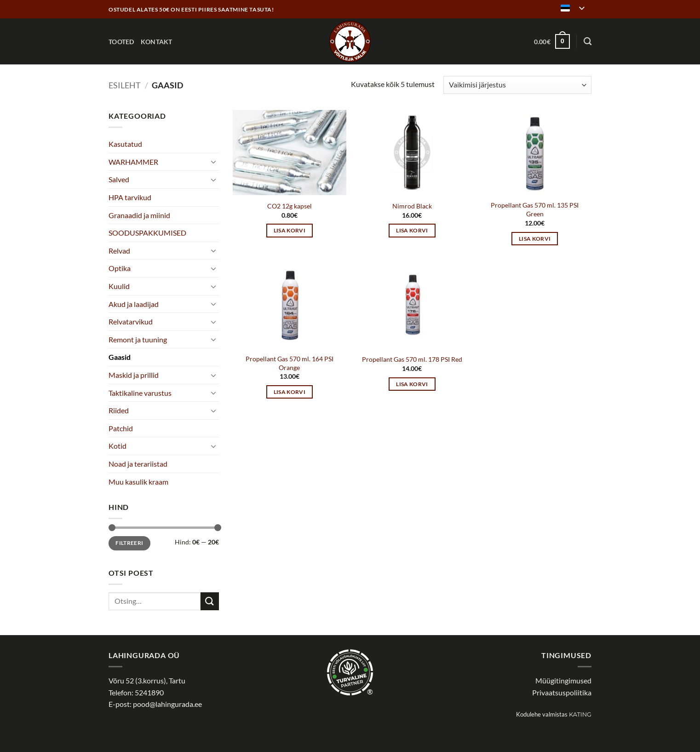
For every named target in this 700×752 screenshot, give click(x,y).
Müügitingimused (563, 680)
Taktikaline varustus (140, 393)
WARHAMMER (133, 162)
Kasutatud (125, 144)
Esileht (125, 85)
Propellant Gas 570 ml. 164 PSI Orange (290, 363)
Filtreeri (129, 543)
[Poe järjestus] (517, 85)
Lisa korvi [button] (290, 230)
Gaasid (120, 357)
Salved (119, 179)
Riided (119, 410)
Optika (120, 268)
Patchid (121, 428)
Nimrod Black (412, 206)
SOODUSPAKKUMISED (147, 233)
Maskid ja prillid (134, 375)
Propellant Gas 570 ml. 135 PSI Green (535, 209)
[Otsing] (588, 42)
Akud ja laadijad (134, 304)
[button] (552, 41)
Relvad (119, 251)
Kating (580, 714)
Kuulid (119, 286)
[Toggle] (213, 162)
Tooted (121, 42)
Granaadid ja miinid (139, 215)
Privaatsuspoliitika (562, 692)
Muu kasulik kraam (138, 482)
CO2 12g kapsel (290, 206)
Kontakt (157, 42)
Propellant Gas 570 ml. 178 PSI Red (412, 359)
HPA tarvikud (130, 197)
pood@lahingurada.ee (167, 704)
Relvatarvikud (131, 321)
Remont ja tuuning (138, 339)
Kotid (118, 446)
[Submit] (210, 601)
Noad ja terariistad (138, 464)
